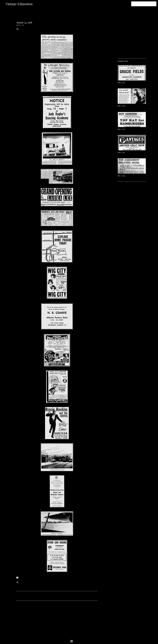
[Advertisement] (57, 621)
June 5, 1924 (121, 152)
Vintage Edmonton (19, 4)
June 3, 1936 (121, 129)
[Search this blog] (146, 4)
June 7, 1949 (121, 176)
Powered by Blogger (79, 641)
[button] (17, 29)
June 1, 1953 (121, 83)
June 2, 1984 (121, 106)
